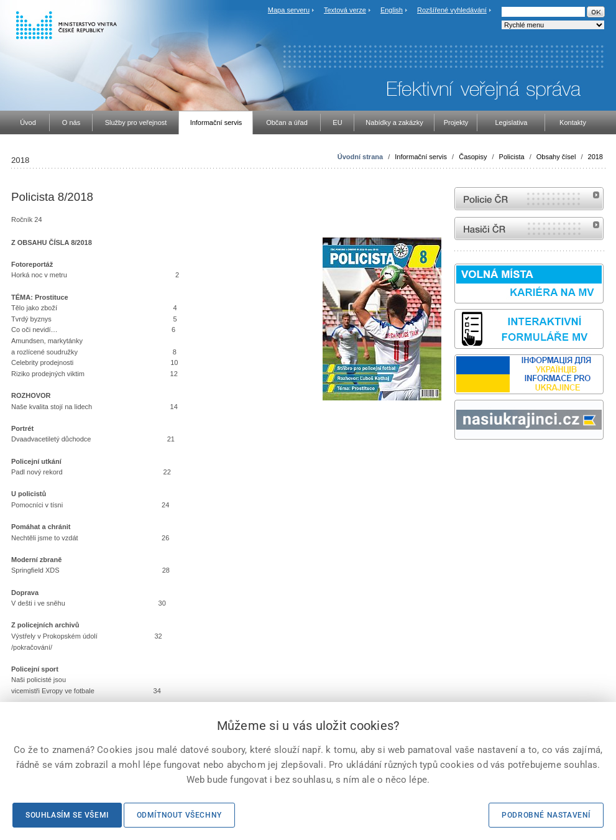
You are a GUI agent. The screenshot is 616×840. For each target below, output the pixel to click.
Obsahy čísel (556, 157)
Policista (512, 157)
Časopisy (473, 157)
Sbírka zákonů (456, 463)
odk (461, 463)
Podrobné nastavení (546, 815)
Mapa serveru (289, 10)
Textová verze (345, 10)
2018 (595, 157)
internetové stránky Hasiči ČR (529, 228)
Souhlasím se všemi (67, 815)
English (392, 10)
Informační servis (421, 157)
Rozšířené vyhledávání (452, 10)
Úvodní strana (360, 157)
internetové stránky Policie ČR (529, 199)
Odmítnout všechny (179, 815)
